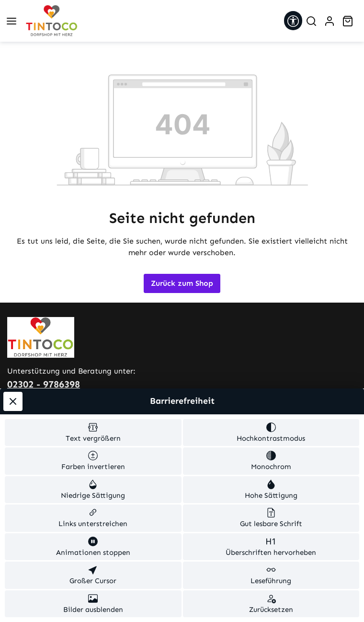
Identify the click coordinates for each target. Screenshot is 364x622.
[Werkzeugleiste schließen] (13, 401)
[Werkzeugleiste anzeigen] (293, 21)
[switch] (93, 433)
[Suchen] (311, 21)
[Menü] (11, 21)
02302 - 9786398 (44, 384)
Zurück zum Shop (182, 283)
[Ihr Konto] (330, 21)
